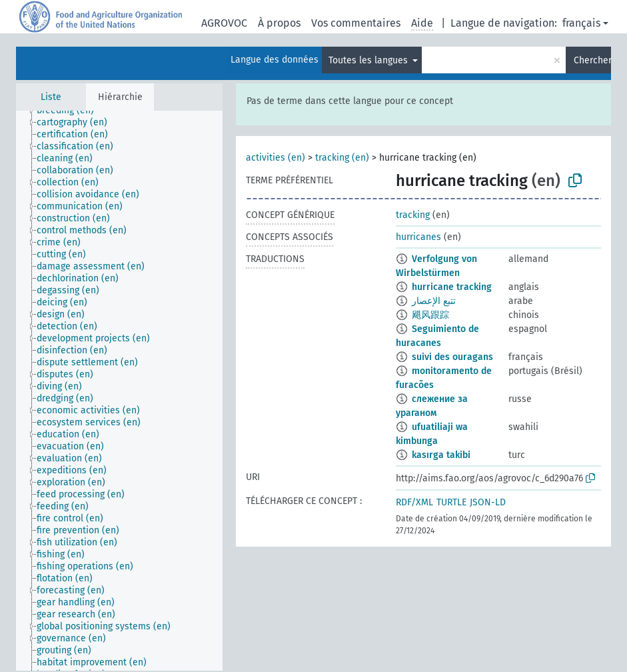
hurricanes (418, 237)
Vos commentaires (356, 23)
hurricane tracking (452, 287)
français (581, 23)
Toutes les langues (369, 60)
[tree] (119, 391)
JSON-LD (488, 502)
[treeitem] (71, 111)
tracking (413, 215)
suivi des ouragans (452, 357)
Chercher (592, 60)
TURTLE (451, 502)
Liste (51, 97)
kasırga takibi (441, 455)
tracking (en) (342, 158)
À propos (279, 23)
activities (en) (276, 158)
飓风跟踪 (430, 315)
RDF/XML (414, 502)
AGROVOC (224, 23)
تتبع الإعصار (434, 301)
